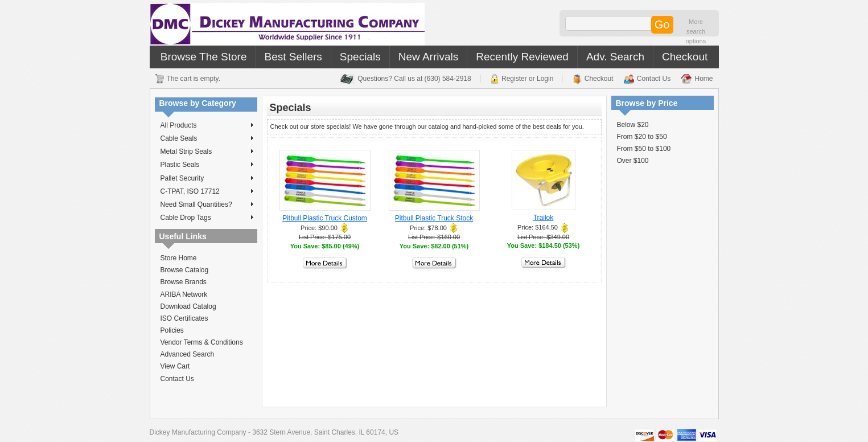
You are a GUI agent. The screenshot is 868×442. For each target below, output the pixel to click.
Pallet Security (207, 178)
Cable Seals (207, 138)
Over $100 (633, 161)
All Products (207, 125)
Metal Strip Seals (207, 152)
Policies (172, 330)
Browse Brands (184, 282)
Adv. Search (615, 57)
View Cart (175, 366)
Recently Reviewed (522, 57)
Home (704, 79)
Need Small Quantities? (207, 204)
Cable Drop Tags (207, 218)
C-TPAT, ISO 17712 (207, 191)
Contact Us (654, 79)
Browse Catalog (185, 270)
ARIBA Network (184, 294)
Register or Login (527, 79)
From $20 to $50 (642, 137)
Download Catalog (188, 306)
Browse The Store (204, 57)
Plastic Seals (207, 165)
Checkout (685, 57)
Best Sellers (293, 57)
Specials (360, 57)
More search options (696, 31)
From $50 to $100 (644, 149)
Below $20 (633, 125)
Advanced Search (188, 354)
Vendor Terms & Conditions (202, 342)
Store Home (179, 258)
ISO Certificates (184, 318)
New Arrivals (429, 57)
